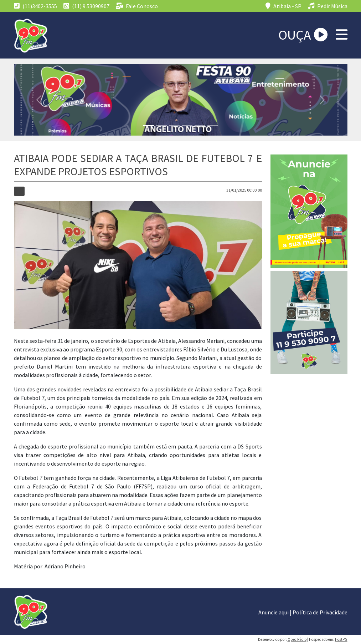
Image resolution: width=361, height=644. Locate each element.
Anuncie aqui (274, 612)
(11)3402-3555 (35, 6)
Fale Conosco (137, 6)
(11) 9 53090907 (86, 6)
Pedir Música (328, 6)
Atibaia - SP (283, 6)
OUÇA (303, 35)
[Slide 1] (149, 126)
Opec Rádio (297, 639)
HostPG (341, 639)
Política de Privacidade (320, 612)
